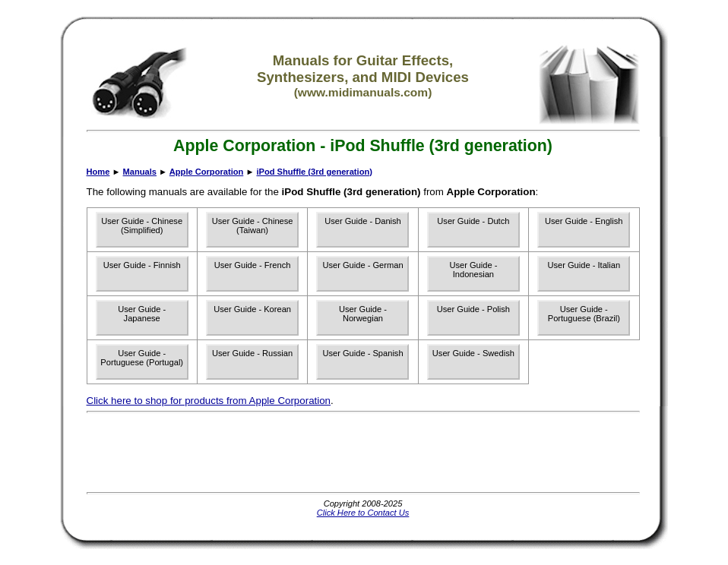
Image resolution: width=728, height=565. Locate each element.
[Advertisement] (363, 453)
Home (98, 172)
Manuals (140, 172)
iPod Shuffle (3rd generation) (314, 172)
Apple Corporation (207, 172)
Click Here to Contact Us (363, 513)
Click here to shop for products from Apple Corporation (209, 401)
